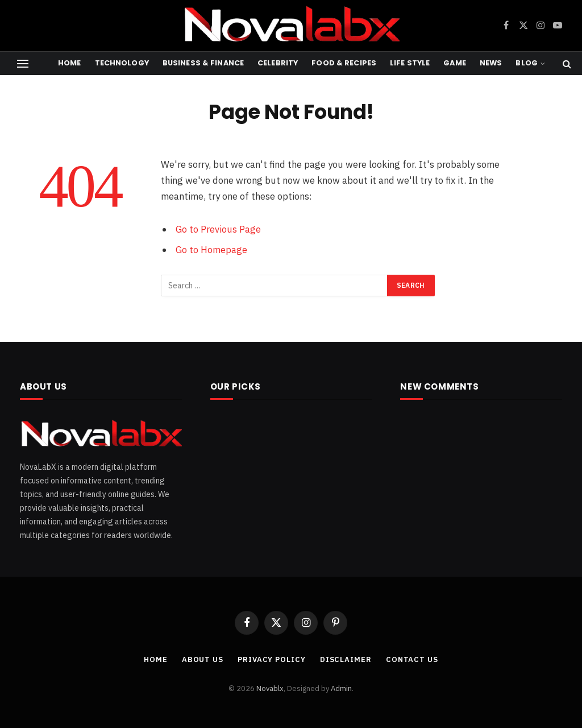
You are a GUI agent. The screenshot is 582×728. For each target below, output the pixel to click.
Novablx (270, 688)
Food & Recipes (344, 63)
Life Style (410, 63)
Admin (341, 688)
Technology (122, 63)
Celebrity (278, 63)
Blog (527, 63)
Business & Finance (203, 63)
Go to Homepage (211, 250)
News (491, 63)
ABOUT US (203, 659)
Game (455, 63)
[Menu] (23, 63)
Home (70, 63)
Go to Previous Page (218, 229)
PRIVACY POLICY (272, 659)
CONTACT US (412, 659)
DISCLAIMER (346, 659)
